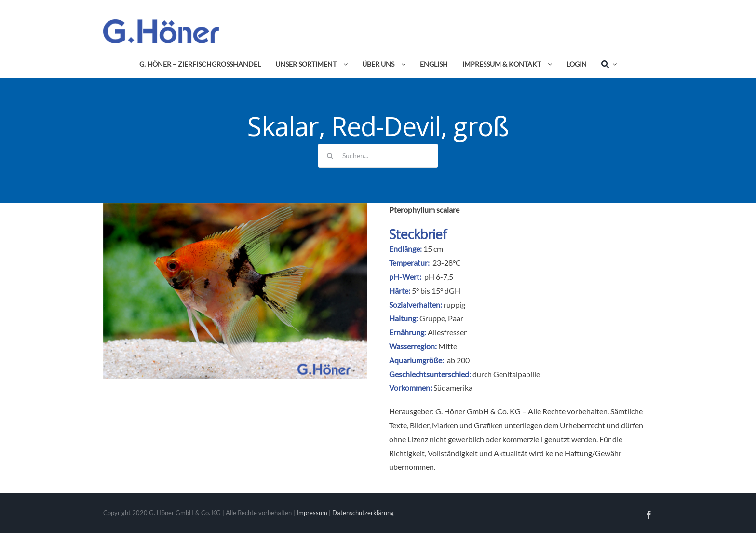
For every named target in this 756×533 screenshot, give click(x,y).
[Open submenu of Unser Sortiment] (344, 64)
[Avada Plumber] (161, 23)
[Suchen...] (378, 156)
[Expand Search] (613, 64)
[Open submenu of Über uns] (402, 64)
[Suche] (605, 64)
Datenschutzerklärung (363, 513)
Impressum (312, 513)
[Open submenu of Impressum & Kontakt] (548, 64)
